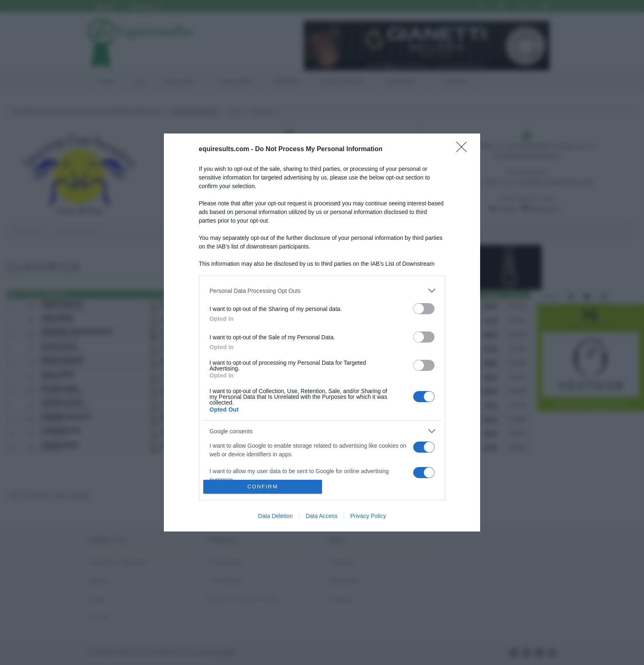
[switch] (424, 309)
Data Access (322, 516)
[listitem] (322, 291)
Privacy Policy (368, 516)
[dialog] (322, 332)
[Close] (464, 150)
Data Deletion (275, 516)
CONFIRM (263, 487)
